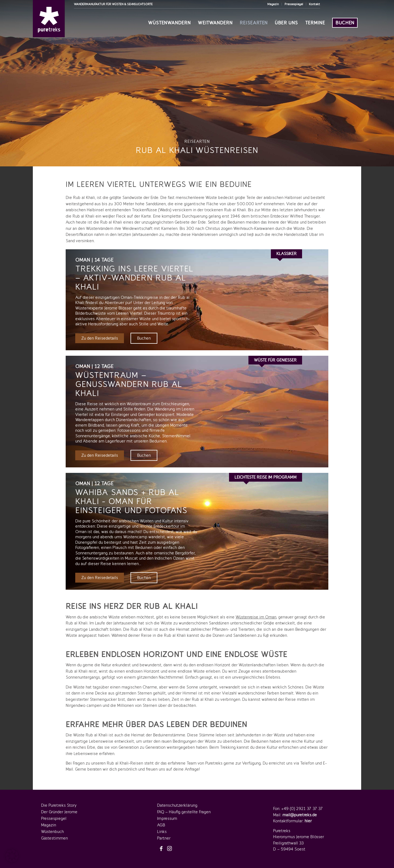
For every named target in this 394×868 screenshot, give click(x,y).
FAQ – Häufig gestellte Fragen (184, 808)
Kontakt (315, 4)
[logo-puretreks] (49, 19)
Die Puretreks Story (59, 801)
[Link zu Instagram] (169, 845)
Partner (164, 834)
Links (162, 828)
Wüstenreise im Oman (256, 613)
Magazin (273, 4)
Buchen (144, 338)
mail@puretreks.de (300, 811)
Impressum (167, 814)
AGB (161, 821)
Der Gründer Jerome (59, 808)
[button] (12, 856)
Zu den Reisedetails (100, 338)
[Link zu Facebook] (161, 845)
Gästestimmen (54, 834)
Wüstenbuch (52, 828)
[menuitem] (273, 4)
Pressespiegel (294, 4)
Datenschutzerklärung (177, 801)
